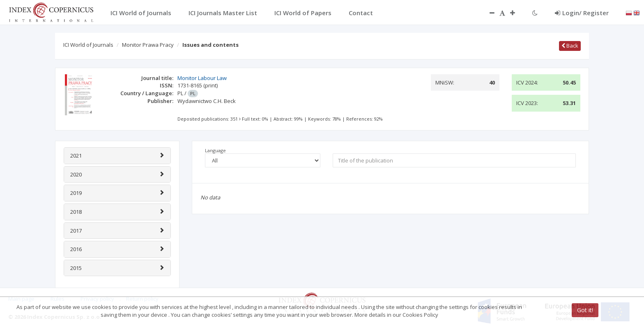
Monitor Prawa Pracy (148, 45)
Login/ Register (582, 13)
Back (570, 46)
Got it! (585, 310)
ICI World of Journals (88, 45)
